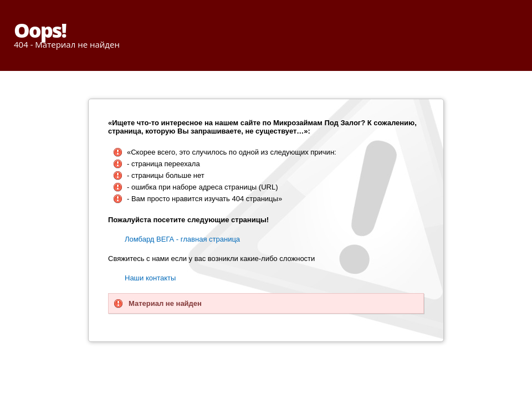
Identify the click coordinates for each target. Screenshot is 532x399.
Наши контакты (150, 278)
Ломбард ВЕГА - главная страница (182, 239)
